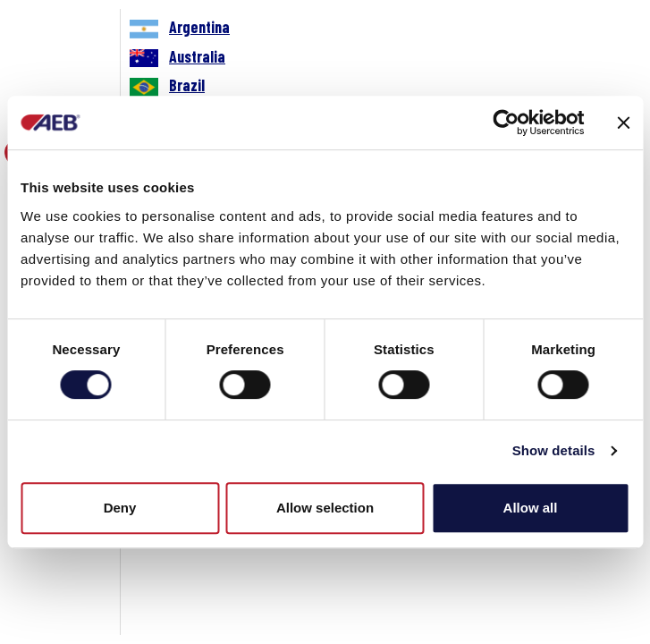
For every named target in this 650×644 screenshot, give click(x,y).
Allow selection (325, 508)
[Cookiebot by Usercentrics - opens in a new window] (506, 123)
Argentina (199, 27)
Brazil (187, 85)
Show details (554, 450)
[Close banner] (623, 123)
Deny (120, 508)
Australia (197, 56)
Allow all (531, 508)
